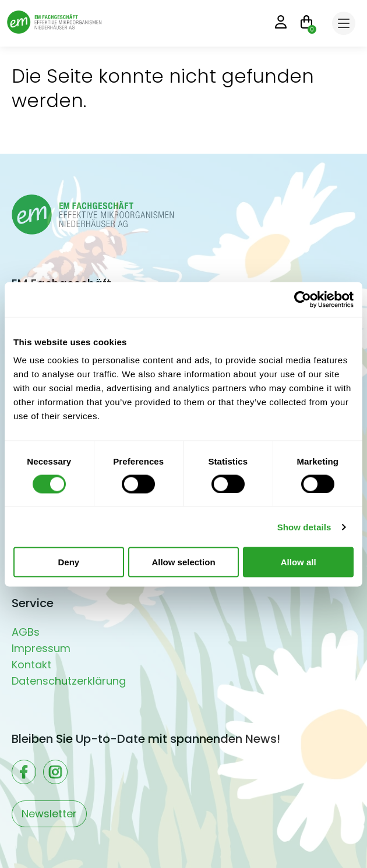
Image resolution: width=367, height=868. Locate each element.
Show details (304, 527)
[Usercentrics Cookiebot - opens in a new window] (303, 299)
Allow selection (183, 562)
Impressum (41, 648)
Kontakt (31, 665)
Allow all (299, 562)
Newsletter (49, 814)
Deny (68, 562)
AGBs (26, 632)
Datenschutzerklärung (69, 681)
